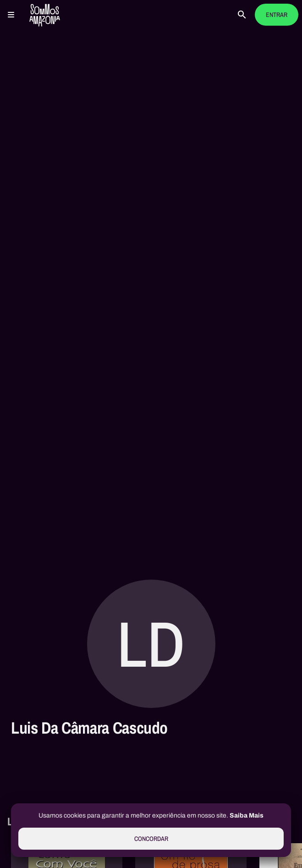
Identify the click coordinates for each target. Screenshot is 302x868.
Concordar (151, 839)
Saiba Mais (247, 815)
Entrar (277, 15)
